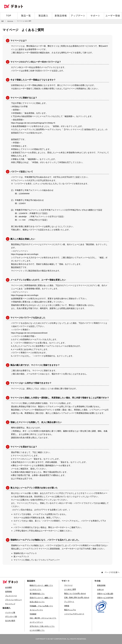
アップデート (78, 16)
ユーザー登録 (113, 16)
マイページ (10, 21)
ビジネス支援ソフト (37, 630)
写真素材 (33, 614)
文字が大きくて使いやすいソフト (42, 626)
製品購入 (43, 16)
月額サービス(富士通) (105, 594)
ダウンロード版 (11, 616)
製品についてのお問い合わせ (75, 594)
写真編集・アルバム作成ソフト (41, 606)
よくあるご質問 (70, 589)
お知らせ (100, 590)
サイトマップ (10, 604)
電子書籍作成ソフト (37, 594)
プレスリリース (11, 596)
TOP (9, 16)
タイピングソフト (36, 610)
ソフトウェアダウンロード (74, 614)
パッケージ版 (10, 612)
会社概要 (8, 587)
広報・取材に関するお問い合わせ (77, 598)
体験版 (67, 606)
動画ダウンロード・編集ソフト (41, 585)
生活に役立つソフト (37, 602)
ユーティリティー (36, 622)
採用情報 (8, 592)
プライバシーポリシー (13, 600)
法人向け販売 (10, 621)
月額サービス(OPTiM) (105, 598)
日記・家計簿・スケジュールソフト (43, 618)
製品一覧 (26, 16)
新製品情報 (61, 16)
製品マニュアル (70, 610)
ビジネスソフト (36, 590)
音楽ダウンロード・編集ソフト (41, 598)
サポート (95, 16)
